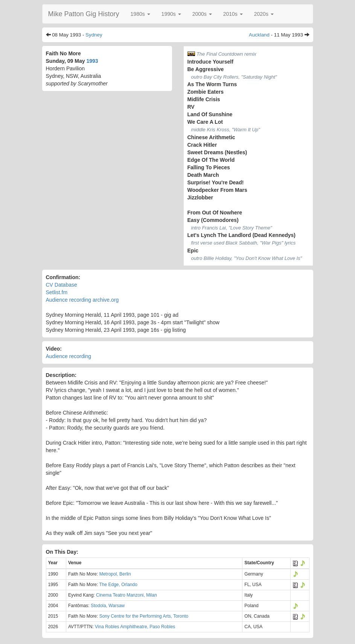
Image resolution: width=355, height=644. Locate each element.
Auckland (259, 35)
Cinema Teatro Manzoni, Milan (126, 595)
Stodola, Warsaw (108, 606)
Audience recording (69, 356)
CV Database (62, 285)
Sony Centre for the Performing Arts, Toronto (144, 616)
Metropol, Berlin (115, 574)
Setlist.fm (57, 292)
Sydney (94, 35)
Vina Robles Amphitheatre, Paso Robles (135, 627)
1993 (92, 61)
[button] (140, 14)
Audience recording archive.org (82, 300)
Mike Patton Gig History (84, 14)
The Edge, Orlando (118, 585)
